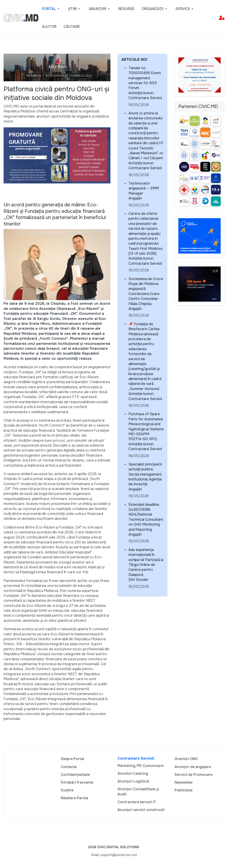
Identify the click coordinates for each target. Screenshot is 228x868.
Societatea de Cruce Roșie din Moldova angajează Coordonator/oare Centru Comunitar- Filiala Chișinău (146, 291)
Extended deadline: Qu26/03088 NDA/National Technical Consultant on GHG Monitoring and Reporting (146, 517)
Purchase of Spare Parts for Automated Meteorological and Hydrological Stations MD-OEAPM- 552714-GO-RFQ (146, 426)
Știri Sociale (138, 580)
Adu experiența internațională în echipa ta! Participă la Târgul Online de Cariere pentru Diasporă (146, 562)
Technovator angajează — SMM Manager (144, 188)
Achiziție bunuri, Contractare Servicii (145, 95)
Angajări (135, 198)
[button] (52, 9)
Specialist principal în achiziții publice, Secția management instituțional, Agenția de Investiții (145, 474)
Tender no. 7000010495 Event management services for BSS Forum (145, 78)
